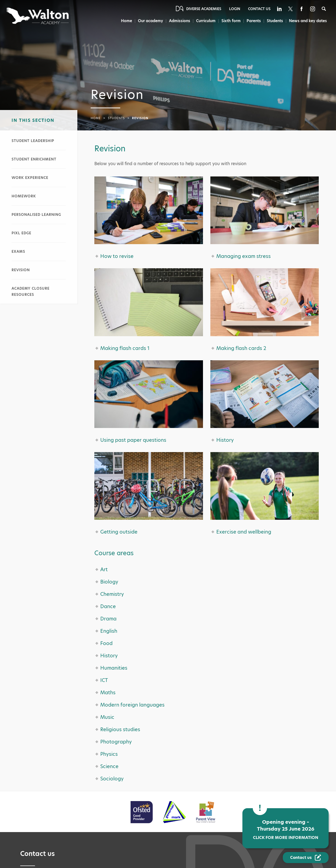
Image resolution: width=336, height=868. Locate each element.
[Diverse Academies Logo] (38, 16)
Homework (24, 196)
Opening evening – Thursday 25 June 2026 (286, 829)
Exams (18, 252)
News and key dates (308, 21)
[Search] (324, 9)
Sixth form (230, 21)
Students (274, 21)
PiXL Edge (21, 233)
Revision (21, 270)
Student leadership (33, 141)
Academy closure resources (31, 292)
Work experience (30, 178)
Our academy (148, 21)
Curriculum (204, 21)
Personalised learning (36, 215)
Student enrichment (34, 159)
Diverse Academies (204, 9)
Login (235, 9)
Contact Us (259, 9)
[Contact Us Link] (306, 858)
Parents (252, 21)
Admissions (178, 21)
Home (124, 21)
